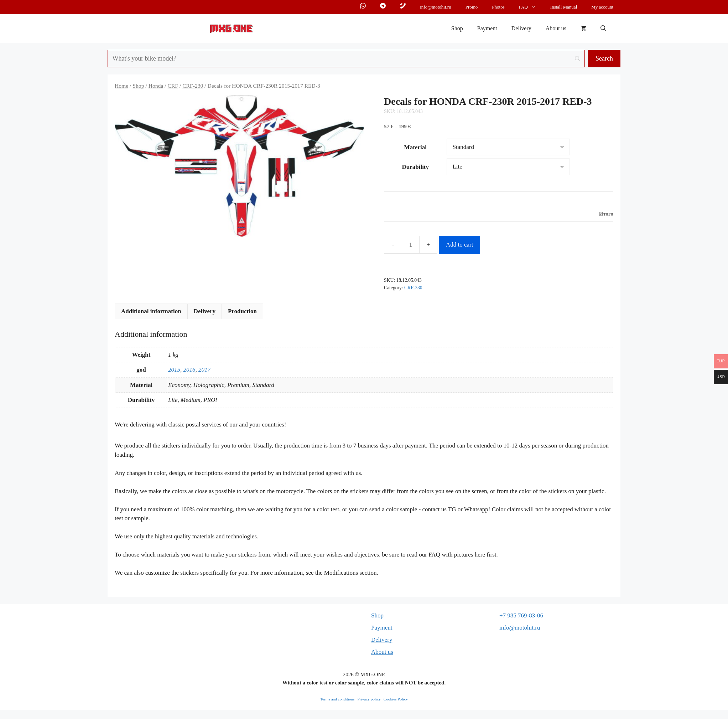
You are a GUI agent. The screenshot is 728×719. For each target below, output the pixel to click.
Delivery (521, 28)
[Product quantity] (411, 245)
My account (602, 7)
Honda (156, 86)
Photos (498, 7)
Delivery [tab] (205, 311)
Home (121, 86)
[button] (603, 29)
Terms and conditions (337, 699)
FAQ (531, 7)
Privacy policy (369, 699)
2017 (204, 370)
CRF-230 (193, 86)
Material (415, 147)
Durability (415, 167)
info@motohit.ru (435, 7)
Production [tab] (242, 311)
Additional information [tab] (151, 311)
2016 (189, 370)
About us (556, 28)
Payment (487, 28)
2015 (174, 370)
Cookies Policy (396, 699)
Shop (457, 28)
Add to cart (459, 245)
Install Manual (564, 7)
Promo (472, 7)
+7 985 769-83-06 (521, 615)
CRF (173, 86)
